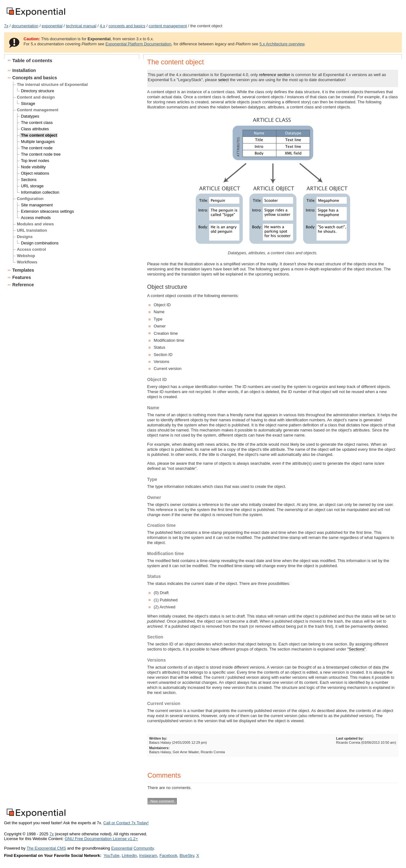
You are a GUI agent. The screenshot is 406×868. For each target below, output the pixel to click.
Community (144, 848)
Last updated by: (350, 738)
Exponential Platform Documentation (138, 44)
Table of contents (32, 60)
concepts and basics (127, 26)
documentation (25, 26)
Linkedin (129, 855)
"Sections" (357, 649)
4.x (102, 26)
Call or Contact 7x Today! (126, 823)
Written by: (158, 738)
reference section (275, 75)
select (223, 80)
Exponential (122, 848)
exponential (52, 26)
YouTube (111, 855)
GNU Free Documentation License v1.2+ (101, 839)
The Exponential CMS (46, 848)
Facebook (168, 855)
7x (6, 26)
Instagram (148, 855)
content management (168, 26)
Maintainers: (159, 748)
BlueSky (187, 855)
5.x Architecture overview (282, 44)
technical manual (81, 26)
